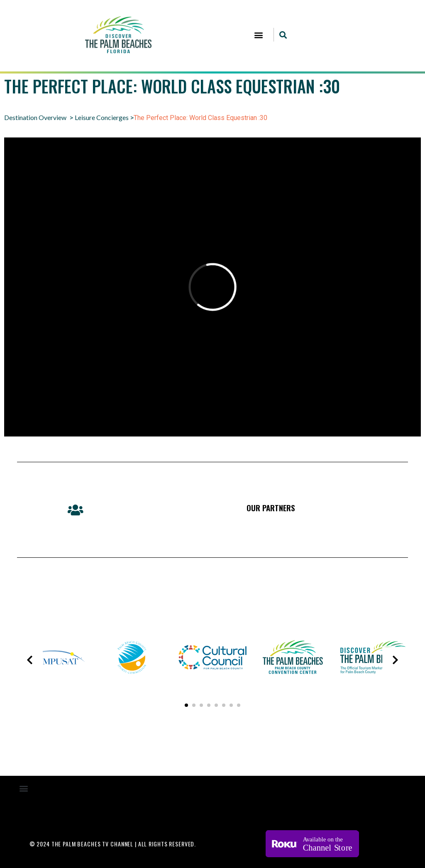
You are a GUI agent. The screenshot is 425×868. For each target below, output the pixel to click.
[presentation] (30, 660)
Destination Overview (35, 117)
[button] (258, 35)
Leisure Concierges (102, 117)
